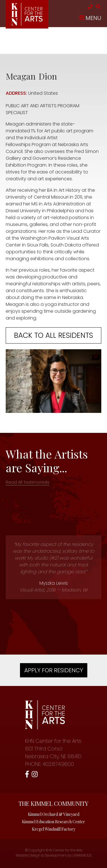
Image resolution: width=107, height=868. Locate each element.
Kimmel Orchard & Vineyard (54, 814)
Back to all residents (53, 335)
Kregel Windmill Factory (54, 829)
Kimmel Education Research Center (53, 822)
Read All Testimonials (28, 482)
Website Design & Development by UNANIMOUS (54, 855)
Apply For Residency (54, 670)
